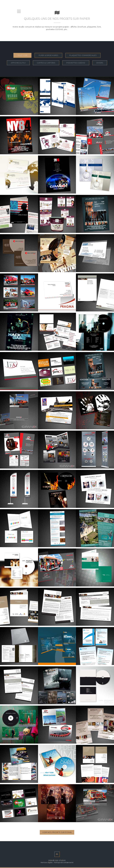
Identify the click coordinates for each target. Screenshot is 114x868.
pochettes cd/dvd (76, 63)
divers (100, 63)
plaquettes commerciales (83, 55)
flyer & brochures (48, 55)
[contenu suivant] (57, 854)
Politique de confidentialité (64, 863)
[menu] (19, 12)
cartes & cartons (46, 63)
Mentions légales (47, 863)
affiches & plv (18, 63)
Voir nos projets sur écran (57, 832)
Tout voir (22, 55)
